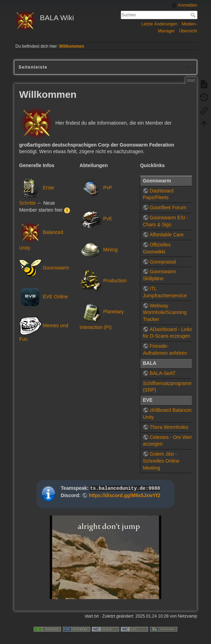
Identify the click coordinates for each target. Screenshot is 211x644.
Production (115, 281)
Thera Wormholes (169, 427)
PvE (108, 218)
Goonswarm (56, 268)
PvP (108, 187)
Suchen (194, 15)
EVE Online (55, 297)
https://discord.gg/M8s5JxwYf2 (124, 495)
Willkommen (72, 46)
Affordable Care (167, 235)
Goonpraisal (163, 262)
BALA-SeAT (163, 373)
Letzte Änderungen (159, 24)
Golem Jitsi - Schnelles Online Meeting (161, 461)
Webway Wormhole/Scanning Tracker (165, 312)
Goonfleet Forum (168, 207)
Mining (110, 250)
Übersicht (188, 31)
